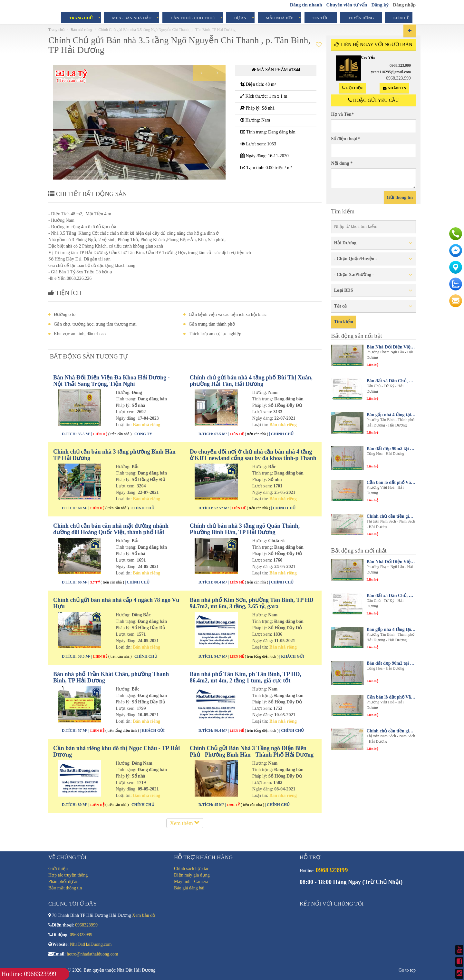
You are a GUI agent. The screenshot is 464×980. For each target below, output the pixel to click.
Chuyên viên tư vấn (347, 5)
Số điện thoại (346, 139)
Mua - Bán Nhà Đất (132, 18)
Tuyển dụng (361, 18)
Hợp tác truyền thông (68, 875)
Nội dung (342, 163)
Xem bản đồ (144, 915)
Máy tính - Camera (191, 882)
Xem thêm (185, 828)
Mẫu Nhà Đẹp (280, 18)
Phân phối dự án (63, 882)
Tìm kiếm (344, 322)
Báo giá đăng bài (189, 888)
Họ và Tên (343, 114)
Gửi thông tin (400, 197)
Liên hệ (401, 18)
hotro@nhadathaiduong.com (92, 954)
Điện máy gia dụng (192, 875)
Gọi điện (352, 88)
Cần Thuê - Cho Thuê (193, 18)
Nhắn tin (394, 88)
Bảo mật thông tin (65, 888)
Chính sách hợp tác (192, 869)
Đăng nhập (404, 5)
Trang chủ (81, 18)
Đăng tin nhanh (306, 5)
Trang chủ (56, 30)
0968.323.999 (400, 65)
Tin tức (321, 18)
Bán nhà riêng (81, 30)
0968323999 (86, 925)
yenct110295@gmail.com (391, 72)
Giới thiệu (58, 869)
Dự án (240, 18)
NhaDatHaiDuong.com (91, 944)
